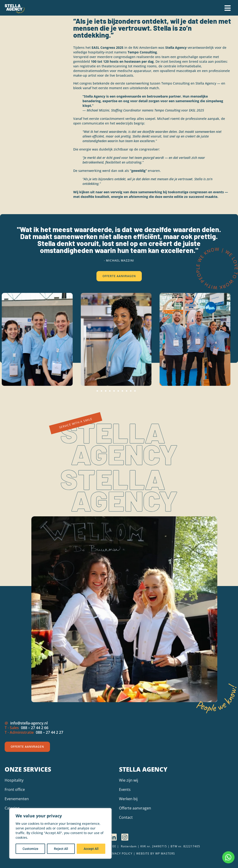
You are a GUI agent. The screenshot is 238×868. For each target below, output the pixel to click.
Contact (126, 817)
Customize (30, 849)
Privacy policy (120, 853)
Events (125, 789)
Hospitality (14, 780)
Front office (15, 789)
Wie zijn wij (129, 780)
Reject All (61, 849)
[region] (60, 833)
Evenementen (17, 799)
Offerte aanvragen (135, 808)
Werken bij (128, 799)
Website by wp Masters (156, 853)
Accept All (91, 849)
